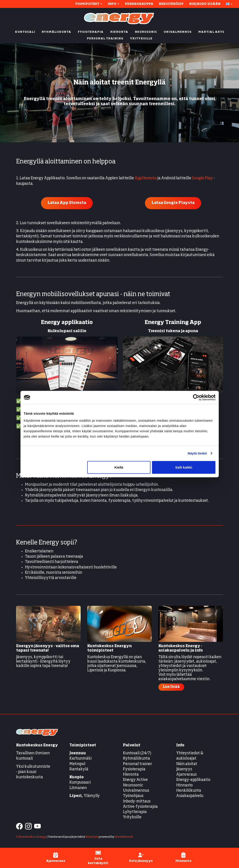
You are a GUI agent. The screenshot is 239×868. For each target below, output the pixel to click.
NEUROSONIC (146, 32)
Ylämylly (85, 796)
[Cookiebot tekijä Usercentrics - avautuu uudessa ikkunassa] (196, 397)
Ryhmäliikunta (137, 759)
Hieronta (131, 775)
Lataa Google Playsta (173, 203)
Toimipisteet (89, 4)
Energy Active (135, 780)
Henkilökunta (189, 791)
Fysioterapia (134, 769)
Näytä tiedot (197, 453)
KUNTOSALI (25, 32)
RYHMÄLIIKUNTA (56, 32)
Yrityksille (132, 817)
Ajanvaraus (186, 775)
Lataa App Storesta (67, 203)
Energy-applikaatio (193, 780)
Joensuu (78, 753)
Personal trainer (137, 764)
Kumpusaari (80, 783)
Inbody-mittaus (137, 801)
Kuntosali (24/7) (137, 753)
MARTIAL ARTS (211, 32)
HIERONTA (119, 32)
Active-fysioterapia (140, 807)
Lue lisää (171, 687)
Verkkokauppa (139, 4)
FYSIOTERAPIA (91, 32)
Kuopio (77, 777)
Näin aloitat (187, 764)
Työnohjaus (133, 796)
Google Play (202, 178)
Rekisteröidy (171, 4)
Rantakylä (79, 769)
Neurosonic (133, 785)
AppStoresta (146, 178)
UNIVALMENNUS (178, 32)
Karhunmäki (81, 759)
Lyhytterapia (135, 812)
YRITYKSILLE (141, 39)
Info (113, 4)
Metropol (77, 764)
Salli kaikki (184, 467)
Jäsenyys (184, 769)
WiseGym (92, 837)
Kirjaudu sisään (205, 4)
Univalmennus (136, 791)
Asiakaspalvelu (190, 796)
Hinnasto (184, 785)
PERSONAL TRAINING (105, 39)
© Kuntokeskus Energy (31, 837)
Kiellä (119, 467)
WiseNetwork (124, 837)
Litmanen (78, 788)
